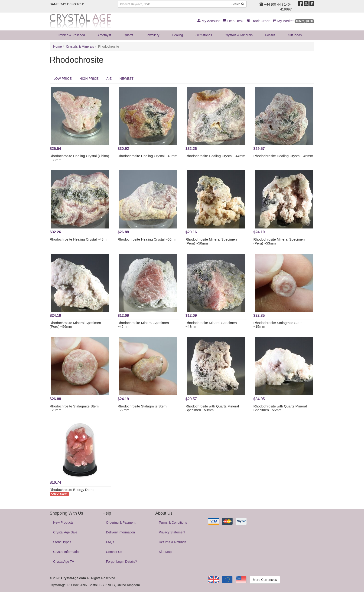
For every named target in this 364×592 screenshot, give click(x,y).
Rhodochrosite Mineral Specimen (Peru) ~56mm (75, 325)
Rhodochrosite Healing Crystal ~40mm (148, 156)
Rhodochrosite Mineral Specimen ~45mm (143, 325)
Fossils (270, 35)
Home (57, 46)
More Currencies (265, 580)
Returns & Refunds (172, 542)
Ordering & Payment (121, 523)
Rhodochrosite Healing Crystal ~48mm (80, 239)
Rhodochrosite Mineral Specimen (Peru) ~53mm (279, 241)
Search (238, 4)
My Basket (294, 21)
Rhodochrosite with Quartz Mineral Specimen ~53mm (212, 408)
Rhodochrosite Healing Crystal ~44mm (215, 156)
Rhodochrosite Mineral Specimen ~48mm (211, 325)
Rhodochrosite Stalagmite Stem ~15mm (278, 325)
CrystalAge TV (64, 562)
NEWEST (127, 79)
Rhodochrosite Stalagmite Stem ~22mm (142, 408)
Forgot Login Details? (122, 562)
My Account (208, 21)
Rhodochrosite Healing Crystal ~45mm (283, 156)
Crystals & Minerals (239, 35)
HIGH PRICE (89, 79)
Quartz (128, 35)
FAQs (110, 542)
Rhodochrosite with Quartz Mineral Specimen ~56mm (280, 408)
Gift (295, 35)
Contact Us (114, 552)
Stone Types (62, 542)
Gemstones (204, 35)
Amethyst (104, 35)
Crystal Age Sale (65, 532)
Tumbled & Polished (70, 35)
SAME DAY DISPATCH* (67, 4)
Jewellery (153, 35)
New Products (63, 523)
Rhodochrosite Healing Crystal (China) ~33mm (79, 158)
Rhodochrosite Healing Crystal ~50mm (148, 239)
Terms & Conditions (173, 523)
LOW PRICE (63, 79)
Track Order (258, 21)
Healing (177, 35)
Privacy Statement (172, 532)
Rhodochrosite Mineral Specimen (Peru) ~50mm (211, 241)
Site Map (165, 552)
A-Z (109, 79)
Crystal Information (67, 552)
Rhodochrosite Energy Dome (72, 490)
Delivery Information (121, 532)
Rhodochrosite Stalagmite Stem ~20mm (74, 408)
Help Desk (233, 21)
